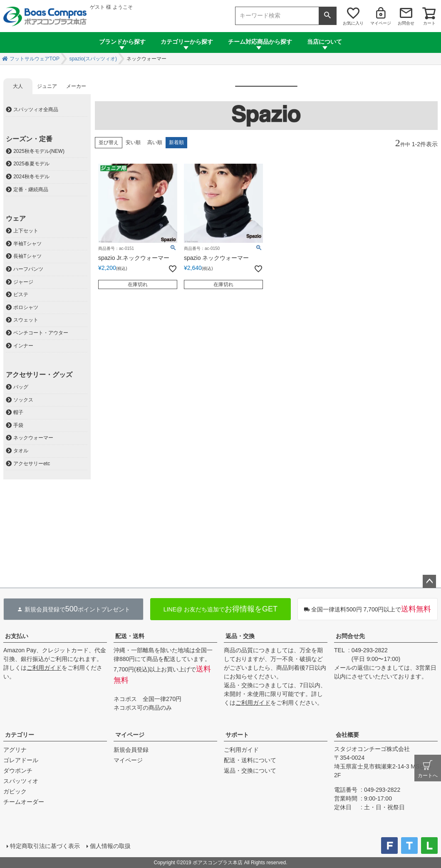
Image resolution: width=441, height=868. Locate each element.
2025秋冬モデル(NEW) (39, 151)
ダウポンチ (18, 771)
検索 (327, 16)
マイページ (381, 23)
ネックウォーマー (33, 438)
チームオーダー (24, 802)
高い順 (155, 142)
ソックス (23, 400)
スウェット (26, 320)
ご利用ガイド (44, 668)
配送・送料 (130, 636)
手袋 (18, 425)
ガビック (15, 791)
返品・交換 (240, 636)
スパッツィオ (21, 781)
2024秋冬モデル (31, 177)
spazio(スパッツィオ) (93, 59)
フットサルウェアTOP (35, 59)
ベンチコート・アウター (41, 333)
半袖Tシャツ (27, 244)
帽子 (18, 412)
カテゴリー (20, 735)
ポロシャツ (26, 307)
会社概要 (347, 735)
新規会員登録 (131, 750)
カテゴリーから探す (187, 42)
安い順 (133, 142)
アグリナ (15, 750)
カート (429, 23)
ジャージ (23, 282)
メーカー (76, 86)
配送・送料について (250, 760)
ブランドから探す (122, 42)
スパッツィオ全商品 (36, 110)
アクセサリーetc (32, 464)
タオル (21, 451)
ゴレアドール (21, 760)
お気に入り (353, 23)
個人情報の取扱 (110, 846)
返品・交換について (250, 771)
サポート (237, 735)
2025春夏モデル (31, 164)
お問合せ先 (350, 636)
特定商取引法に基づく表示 (45, 846)
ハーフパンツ (28, 269)
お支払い (17, 636)
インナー (23, 346)
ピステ (21, 294)
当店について (325, 42)
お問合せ (406, 23)
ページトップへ (429, 581)
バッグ (21, 387)
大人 (18, 86)
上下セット (26, 231)
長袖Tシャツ (27, 256)
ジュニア (47, 86)
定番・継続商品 (31, 190)
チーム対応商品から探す (260, 42)
